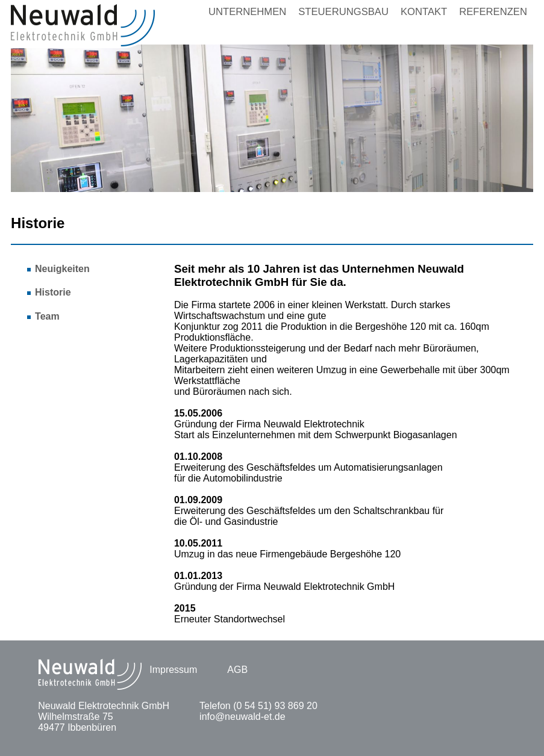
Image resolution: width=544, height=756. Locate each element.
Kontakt (424, 12)
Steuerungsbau (343, 12)
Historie (53, 292)
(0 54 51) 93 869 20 (275, 706)
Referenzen (493, 12)
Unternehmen (247, 12)
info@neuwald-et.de (242, 717)
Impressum (173, 670)
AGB (237, 670)
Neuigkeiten (62, 269)
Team (47, 316)
